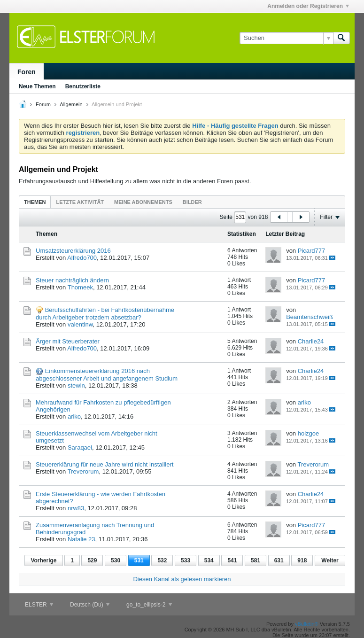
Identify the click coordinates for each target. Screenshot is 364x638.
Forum (43, 104)
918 (302, 560)
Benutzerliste (83, 86)
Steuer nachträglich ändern (72, 280)
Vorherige (43, 560)
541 (232, 560)
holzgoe (309, 433)
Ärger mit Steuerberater (68, 341)
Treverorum (83, 471)
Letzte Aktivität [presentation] (80, 202)
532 (162, 560)
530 (116, 560)
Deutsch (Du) (90, 605)
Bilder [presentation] (192, 202)
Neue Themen (37, 86)
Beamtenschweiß (310, 317)
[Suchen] (286, 38)
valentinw (80, 324)
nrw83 (76, 508)
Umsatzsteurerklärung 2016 (73, 251)
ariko (74, 416)
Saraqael (80, 447)
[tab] (35, 202)
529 (92, 560)
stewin (76, 385)
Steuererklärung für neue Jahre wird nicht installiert (105, 464)
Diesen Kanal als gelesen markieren (182, 579)
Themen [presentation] (35, 202)
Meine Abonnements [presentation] (143, 202)
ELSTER (39, 605)
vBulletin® (307, 624)
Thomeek (80, 287)
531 (139, 560)
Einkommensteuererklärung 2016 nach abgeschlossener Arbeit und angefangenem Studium (107, 375)
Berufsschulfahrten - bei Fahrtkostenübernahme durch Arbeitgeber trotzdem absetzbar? (105, 314)
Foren (27, 72)
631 (279, 560)
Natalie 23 (81, 539)
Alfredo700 (82, 258)
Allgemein (71, 104)
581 (256, 560)
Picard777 (312, 251)
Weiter (330, 560)
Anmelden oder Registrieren (308, 6)
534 (209, 560)
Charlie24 (311, 341)
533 (186, 560)
